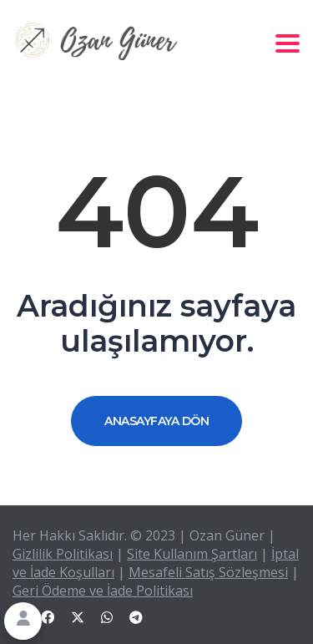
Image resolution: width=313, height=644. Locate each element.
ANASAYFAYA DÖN (156, 421)
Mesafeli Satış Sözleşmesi (208, 572)
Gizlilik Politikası (63, 554)
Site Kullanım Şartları (192, 554)
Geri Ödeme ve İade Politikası (103, 591)
